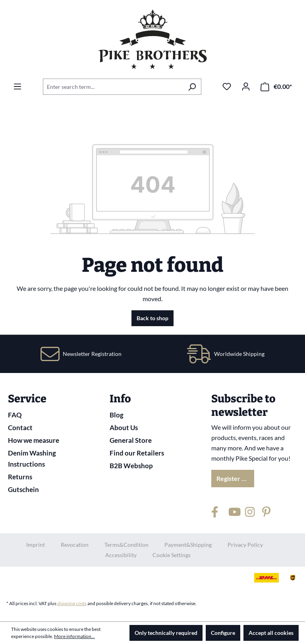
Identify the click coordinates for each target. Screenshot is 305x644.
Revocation (75, 545)
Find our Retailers (137, 453)
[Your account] (246, 87)
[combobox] (113, 87)
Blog (117, 415)
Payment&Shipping (188, 545)
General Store (131, 440)
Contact (20, 428)
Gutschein (23, 489)
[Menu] (17, 87)
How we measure (34, 440)
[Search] (192, 87)
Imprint (36, 545)
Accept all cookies (271, 633)
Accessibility (121, 555)
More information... (74, 636)
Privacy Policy (245, 545)
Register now (235, 478)
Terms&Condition (126, 545)
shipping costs (72, 603)
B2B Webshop (131, 466)
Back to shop (152, 318)
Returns (20, 477)
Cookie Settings (172, 555)
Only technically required (166, 633)
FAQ (15, 415)
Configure (223, 633)
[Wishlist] (227, 87)
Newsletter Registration (92, 354)
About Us (124, 428)
